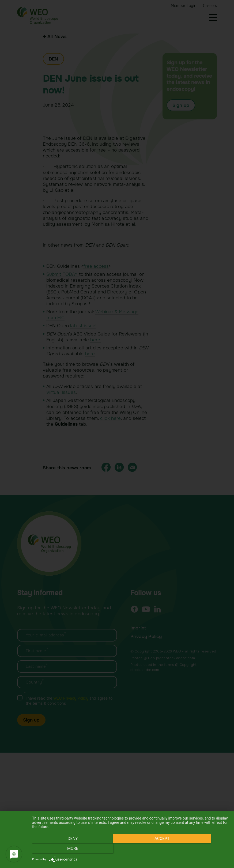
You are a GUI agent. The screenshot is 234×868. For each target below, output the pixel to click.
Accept (130, 850)
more (199, 850)
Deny (62, 850)
